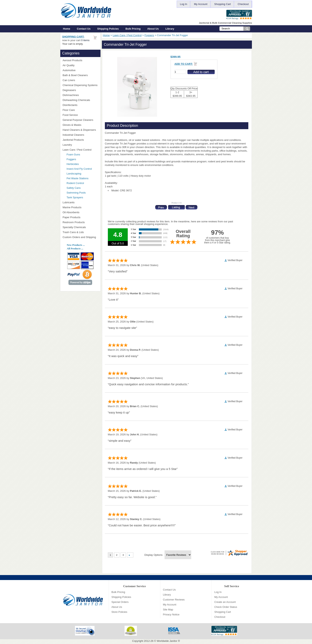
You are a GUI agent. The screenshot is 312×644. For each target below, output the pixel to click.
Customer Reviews (174, 600)
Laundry (80, 145)
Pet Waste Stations (82, 178)
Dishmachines (80, 95)
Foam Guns (73, 154)
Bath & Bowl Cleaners (75, 75)
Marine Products (72, 207)
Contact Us (84, 29)
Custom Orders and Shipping (80, 237)
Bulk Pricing (133, 29)
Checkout (243, 4)
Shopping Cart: (73, 37)
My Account (201, 4)
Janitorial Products (80, 140)
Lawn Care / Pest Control (127, 35)
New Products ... (76, 245)
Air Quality (80, 65)
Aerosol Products (80, 60)
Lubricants (69, 202)
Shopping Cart (223, 4)
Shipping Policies (108, 29)
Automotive (69, 70)
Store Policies (119, 612)
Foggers (149, 35)
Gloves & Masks (80, 125)
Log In (183, 4)
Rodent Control (75, 183)
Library (170, 29)
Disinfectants (80, 105)
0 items (85, 40)
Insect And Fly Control (79, 169)
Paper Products (80, 217)
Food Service (70, 115)
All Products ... (75, 248)
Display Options (154, 555)
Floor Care (80, 110)
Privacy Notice (171, 614)
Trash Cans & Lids (80, 232)
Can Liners (80, 80)
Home (67, 29)
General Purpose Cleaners (78, 120)
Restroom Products (80, 222)
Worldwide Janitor (167, 641)
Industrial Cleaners (73, 135)
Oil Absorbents (80, 212)
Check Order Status (226, 607)
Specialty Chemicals (80, 227)
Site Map (168, 610)
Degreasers (69, 90)
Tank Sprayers (75, 197)
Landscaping (74, 174)
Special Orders (120, 602)
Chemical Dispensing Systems (80, 85)
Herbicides (73, 164)
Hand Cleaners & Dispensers (80, 130)
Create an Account (225, 602)
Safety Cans (74, 188)
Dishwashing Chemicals (80, 100)
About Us (153, 29)
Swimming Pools (76, 193)
